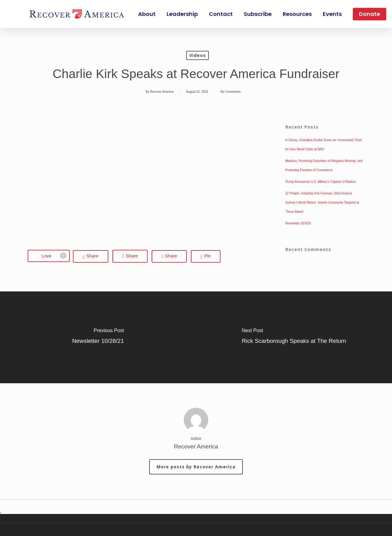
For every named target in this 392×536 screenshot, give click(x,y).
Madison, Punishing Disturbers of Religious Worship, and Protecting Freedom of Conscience (324, 165)
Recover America (162, 92)
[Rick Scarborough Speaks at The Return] (294, 337)
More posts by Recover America (196, 467)
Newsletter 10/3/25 (298, 223)
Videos (198, 55)
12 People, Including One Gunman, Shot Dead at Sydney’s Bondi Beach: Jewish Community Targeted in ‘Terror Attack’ (322, 202)
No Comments (231, 92)
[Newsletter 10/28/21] (98, 337)
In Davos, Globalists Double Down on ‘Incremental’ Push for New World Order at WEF (324, 145)
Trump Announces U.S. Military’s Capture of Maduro (321, 182)
